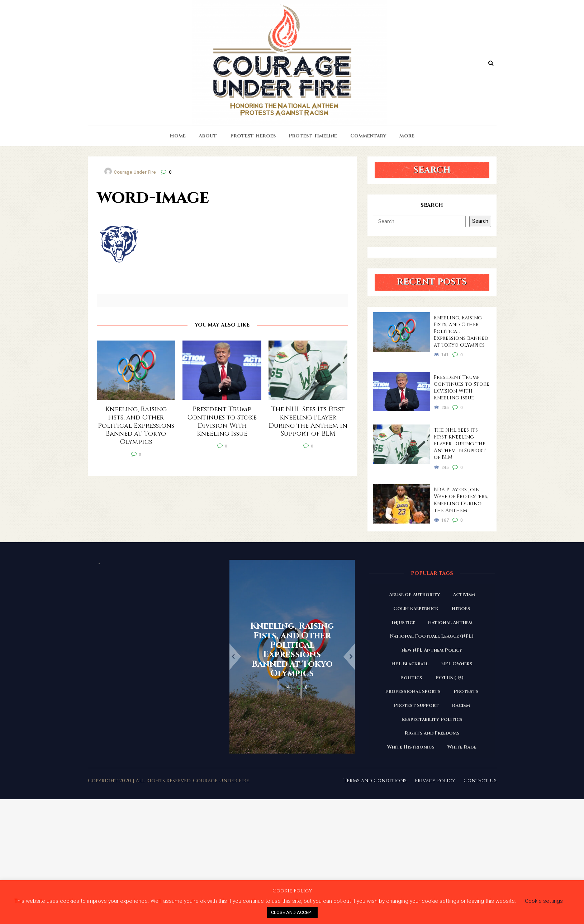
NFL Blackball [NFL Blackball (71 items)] (410, 664)
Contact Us (480, 781)
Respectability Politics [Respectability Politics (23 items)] (432, 719)
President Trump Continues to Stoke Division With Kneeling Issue (462, 388)
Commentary (368, 136)
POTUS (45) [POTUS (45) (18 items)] (449, 678)
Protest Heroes (253, 136)
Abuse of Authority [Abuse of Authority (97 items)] (414, 595)
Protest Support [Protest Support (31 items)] (416, 705)
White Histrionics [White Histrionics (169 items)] (411, 747)
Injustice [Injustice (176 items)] (403, 623)
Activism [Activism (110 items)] (464, 595)
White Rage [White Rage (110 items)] (462, 747)
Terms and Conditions (375, 781)
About (208, 136)
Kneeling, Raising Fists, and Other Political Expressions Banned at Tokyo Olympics (461, 331)
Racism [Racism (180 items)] (461, 705)
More (407, 136)
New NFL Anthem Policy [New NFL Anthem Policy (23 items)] (432, 650)
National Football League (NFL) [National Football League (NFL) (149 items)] (432, 636)
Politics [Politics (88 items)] (411, 678)
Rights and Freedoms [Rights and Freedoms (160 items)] (432, 733)
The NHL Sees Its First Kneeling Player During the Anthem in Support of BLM (460, 444)
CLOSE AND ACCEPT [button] (292, 912)
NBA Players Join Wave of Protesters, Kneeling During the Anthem (461, 500)
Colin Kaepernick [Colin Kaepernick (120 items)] (416, 609)
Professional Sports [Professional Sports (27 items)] (413, 691)
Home (178, 136)
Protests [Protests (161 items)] (466, 691)
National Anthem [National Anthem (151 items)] (450, 623)
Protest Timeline (313, 136)
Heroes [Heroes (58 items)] (461, 609)
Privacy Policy (435, 781)
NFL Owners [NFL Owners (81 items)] (457, 664)
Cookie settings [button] (544, 901)
